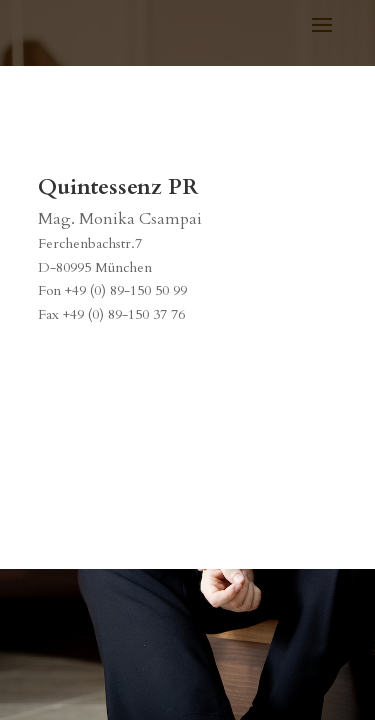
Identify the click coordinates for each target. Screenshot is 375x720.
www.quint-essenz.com (109, 376)
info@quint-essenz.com (109, 352)
